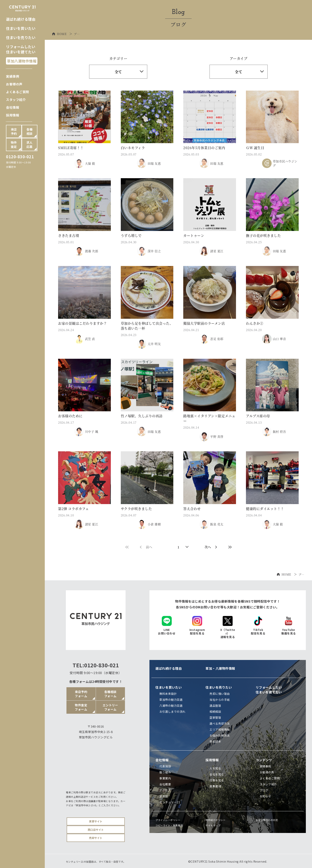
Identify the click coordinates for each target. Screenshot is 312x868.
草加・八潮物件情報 (220, 668)
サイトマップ (213, 825)
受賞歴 (164, 796)
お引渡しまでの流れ (172, 712)
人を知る (215, 768)
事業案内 (165, 778)
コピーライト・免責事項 (169, 825)
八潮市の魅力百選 (171, 706)
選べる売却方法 (220, 723)
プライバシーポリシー (168, 820)
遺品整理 (215, 706)
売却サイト (96, 838)
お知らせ (265, 796)
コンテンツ (264, 760)
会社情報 (13, 107)
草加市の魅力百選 (171, 700)
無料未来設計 (168, 694)
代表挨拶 (165, 766)
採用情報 (13, 115)
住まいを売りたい (21, 37)
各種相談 (30, 131)
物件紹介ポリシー (215, 820)
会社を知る (217, 774)
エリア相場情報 (220, 729)
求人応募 (30, 145)
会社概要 (165, 784)
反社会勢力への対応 (267, 820)
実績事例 (13, 76)
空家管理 (215, 717)
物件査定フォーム (81, 707)
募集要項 (215, 786)
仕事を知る (217, 780)
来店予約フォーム (81, 694)
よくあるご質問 (18, 92)
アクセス (165, 790)
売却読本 (215, 741)
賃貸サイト (96, 821)
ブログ (264, 790)
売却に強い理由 (220, 694)
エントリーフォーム (110, 707)
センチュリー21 (170, 802)
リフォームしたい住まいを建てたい (21, 49)
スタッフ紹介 (16, 100)
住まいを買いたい (21, 28)
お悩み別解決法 (220, 735)
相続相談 (215, 712)
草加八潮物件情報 (22, 61)
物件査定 (14, 145)
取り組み (165, 772)
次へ (211, 547)
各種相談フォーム (110, 694)
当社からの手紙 (220, 700)
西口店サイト (96, 830)
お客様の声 (14, 84)
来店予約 (14, 131)
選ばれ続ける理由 (21, 19)
